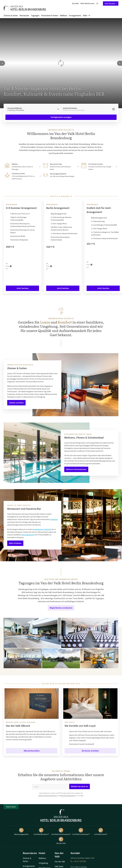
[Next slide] (120, 63)
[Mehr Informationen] (11, 266)
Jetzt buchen (111, 3)
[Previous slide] (2, 63)
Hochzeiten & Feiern (50, 15)
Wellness (64, 15)
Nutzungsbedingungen (68, 796)
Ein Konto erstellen (90, 751)
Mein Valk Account (87, 3)
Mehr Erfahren (15, 543)
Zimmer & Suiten (11, 15)
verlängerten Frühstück (42, 529)
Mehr (87, 15)
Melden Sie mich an (80, 786)
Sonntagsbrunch (28, 535)
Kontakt (75, 3)
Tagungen (35, 15)
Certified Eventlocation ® (61, 832)
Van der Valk (61, 841)
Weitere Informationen (76, 469)
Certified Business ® (41, 832)
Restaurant (24, 15)
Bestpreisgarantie (21, 832)
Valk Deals (59, 866)
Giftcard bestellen (32, 751)
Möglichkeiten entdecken (61, 608)
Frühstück (54, 519)
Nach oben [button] (11, 807)
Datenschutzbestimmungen (48, 796)
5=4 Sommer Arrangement (21, 208)
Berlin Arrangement (58, 208)
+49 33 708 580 (78, 861)
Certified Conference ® (81, 832)
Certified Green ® (101, 832)
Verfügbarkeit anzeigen (61, 117)
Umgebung (43, 863)
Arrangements (75, 15)
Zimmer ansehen (16, 403)
